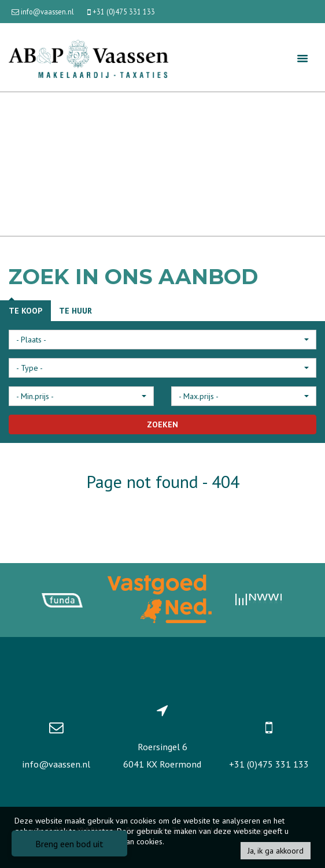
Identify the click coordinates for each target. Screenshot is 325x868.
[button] (162, 340)
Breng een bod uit (69, 844)
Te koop (25, 311)
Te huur (75, 311)
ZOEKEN (162, 424)
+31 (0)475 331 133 (269, 764)
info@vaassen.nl (56, 764)
